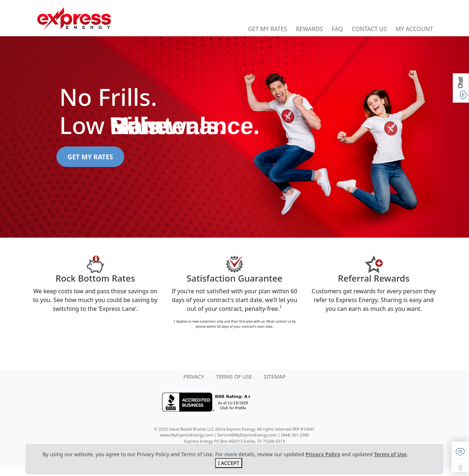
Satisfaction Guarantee (234, 278)
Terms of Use (390, 454)
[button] (460, 450)
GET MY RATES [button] (90, 157)
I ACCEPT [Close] (229, 463)
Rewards (310, 29)
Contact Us (369, 29)
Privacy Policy (323, 454)
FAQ (337, 29)
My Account (414, 29)
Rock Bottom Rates (95, 278)
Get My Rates (268, 29)
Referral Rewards (374, 278)
